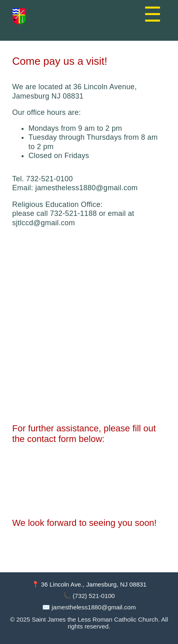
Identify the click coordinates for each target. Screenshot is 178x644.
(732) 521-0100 (94, 596)
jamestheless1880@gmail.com (94, 607)
